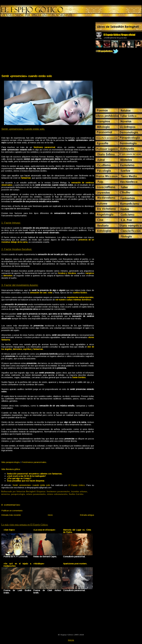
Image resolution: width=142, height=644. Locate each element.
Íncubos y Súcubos (67, 273)
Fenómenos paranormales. (34, 462)
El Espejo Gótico (77, 485)
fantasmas (26, 178)
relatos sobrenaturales (57, 494)
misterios (6, 494)
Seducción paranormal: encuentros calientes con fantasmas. (35, 474)
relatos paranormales (36, 494)
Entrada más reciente (11, 515)
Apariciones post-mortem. (75, 564)
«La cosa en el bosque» (44, 530)
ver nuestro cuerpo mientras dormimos (73, 300)
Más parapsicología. (11, 462)
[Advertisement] (26, 46)
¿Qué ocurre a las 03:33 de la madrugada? (26, 476)
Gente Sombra (79, 377)
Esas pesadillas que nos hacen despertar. (26, 481)
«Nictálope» (39, 564)
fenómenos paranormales (58, 492)
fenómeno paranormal (44, 147)
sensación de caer (38, 293)
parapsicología (18, 494)
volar (50, 293)
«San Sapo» (9, 530)
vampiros (90, 273)
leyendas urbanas (79, 492)
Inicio (50, 515)
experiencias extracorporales (80, 297)
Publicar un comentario (12, 511)
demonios (8, 276)
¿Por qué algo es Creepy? (19, 478)
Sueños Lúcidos (76, 494)
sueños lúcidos (80, 293)
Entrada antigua (87, 515)
